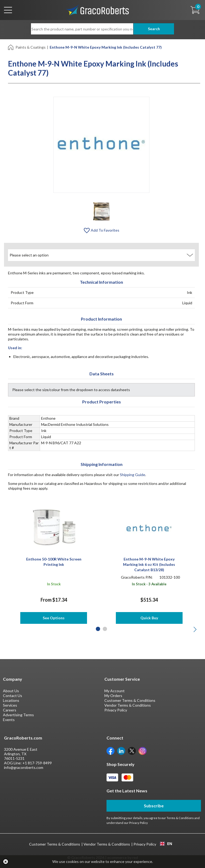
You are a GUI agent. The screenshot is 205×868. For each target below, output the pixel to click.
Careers (10, 710)
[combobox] (166, 844)
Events (9, 720)
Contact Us (13, 696)
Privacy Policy (116, 710)
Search (154, 29)
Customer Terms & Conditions (130, 700)
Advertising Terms (18, 715)
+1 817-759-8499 (37, 763)
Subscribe (154, 806)
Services (10, 705)
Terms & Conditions (180, 818)
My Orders (113, 696)
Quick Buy (149, 618)
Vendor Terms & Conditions (128, 705)
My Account (115, 691)
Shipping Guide (133, 475)
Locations (11, 700)
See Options (54, 618)
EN (166, 844)
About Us (11, 691)
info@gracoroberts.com (24, 767)
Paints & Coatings (31, 47)
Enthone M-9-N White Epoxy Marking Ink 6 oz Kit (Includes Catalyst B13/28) (149, 564)
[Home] (11, 47)
